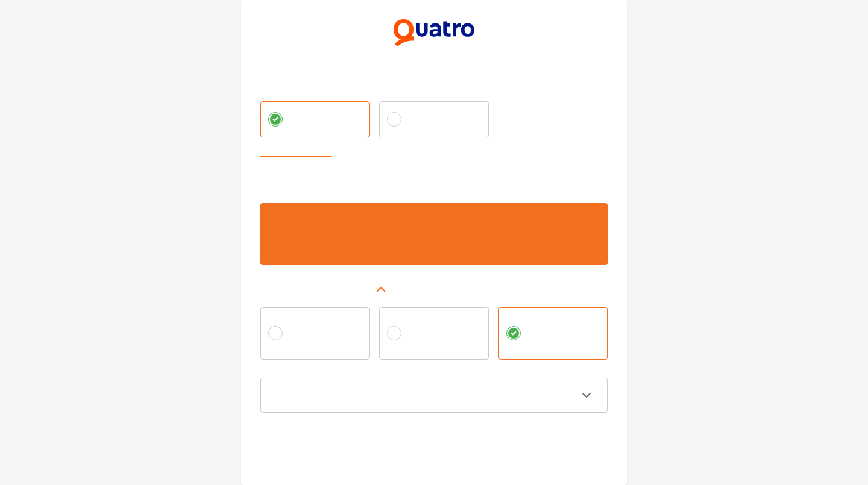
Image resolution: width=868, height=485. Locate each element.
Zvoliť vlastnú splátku (298, 153)
